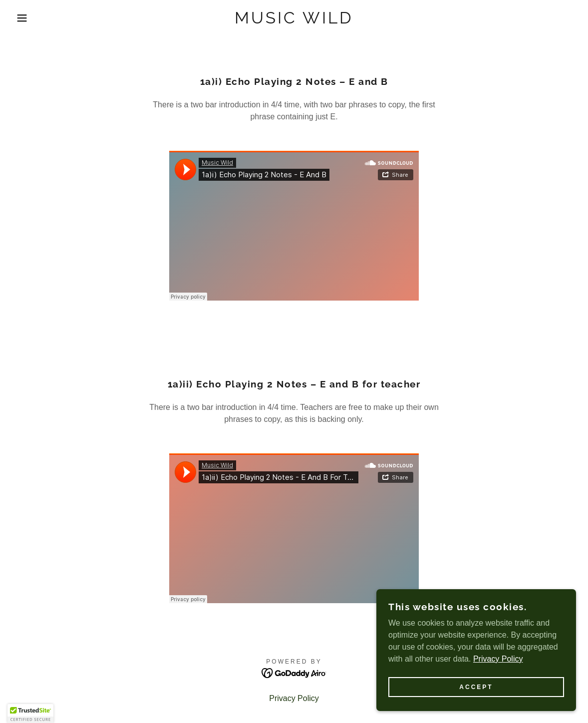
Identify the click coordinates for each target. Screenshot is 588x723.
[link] (294, 21)
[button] (29, 18)
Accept (476, 687)
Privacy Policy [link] (294, 698)
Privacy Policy (498, 659)
